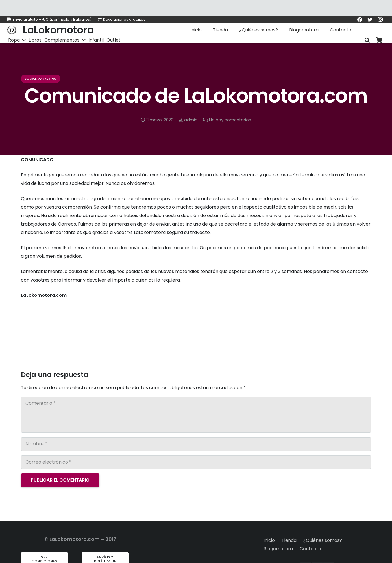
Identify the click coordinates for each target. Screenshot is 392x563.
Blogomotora (278, 549)
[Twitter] (370, 20)
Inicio (269, 540)
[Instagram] (380, 20)
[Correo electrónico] (196, 462)
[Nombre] (196, 444)
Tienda (289, 540)
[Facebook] (360, 20)
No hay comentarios (230, 120)
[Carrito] (379, 40)
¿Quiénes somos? (323, 540)
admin (191, 120)
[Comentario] (196, 415)
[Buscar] (367, 40)
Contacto (310, 549)
